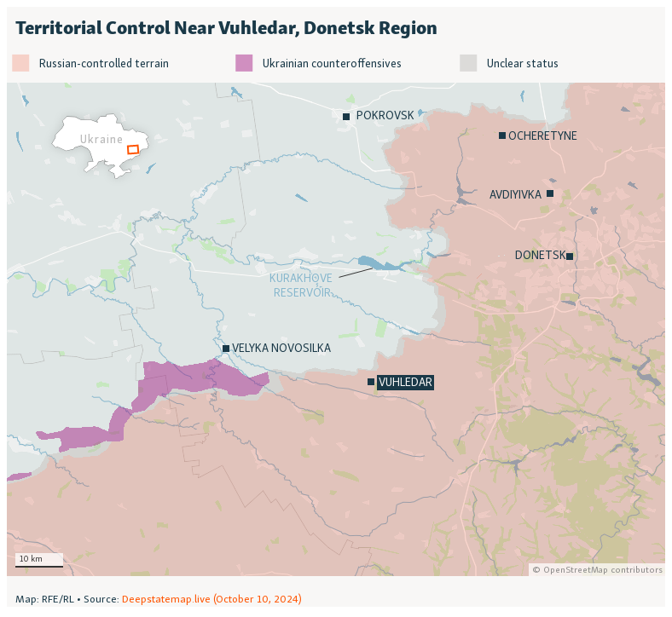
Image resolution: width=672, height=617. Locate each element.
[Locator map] (336, 307)
